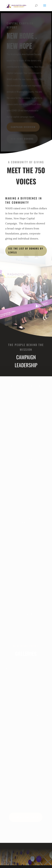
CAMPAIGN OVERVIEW (23, 127)
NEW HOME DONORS (22, 138)
